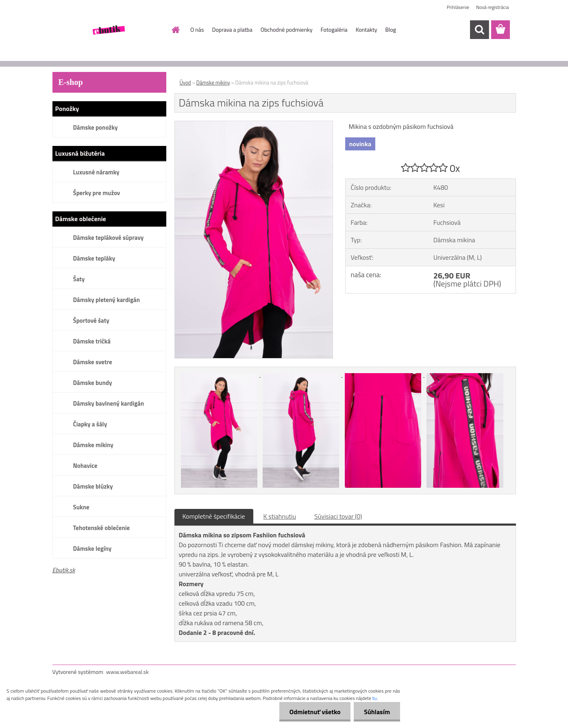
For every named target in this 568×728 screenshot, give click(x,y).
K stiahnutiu (280, 516)
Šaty (79, 279)
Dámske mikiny (93, 445)
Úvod (185, 83)
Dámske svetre (93, 362)
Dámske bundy (93, 383)
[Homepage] (175, 30)
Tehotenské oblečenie (102, 528)
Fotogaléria (334, 29)
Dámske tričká (92, 341)
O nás (197, 29)
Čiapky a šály (90, 424)
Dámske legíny (92, 549)
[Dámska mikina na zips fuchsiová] (254, 124)
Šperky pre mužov (97, 193)
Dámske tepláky (94, 258)
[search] (479, 30)
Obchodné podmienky (287, 29)
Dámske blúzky (93, 486)
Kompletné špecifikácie (214, 516)
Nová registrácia (493, 7)
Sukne (81, 507)
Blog (391, 29)
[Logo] (108, 30)
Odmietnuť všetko (315, 712)
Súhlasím (377, 712)
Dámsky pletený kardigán (107, 300)
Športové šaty (91, 321)
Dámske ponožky (96, 127)
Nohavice (85, 466)
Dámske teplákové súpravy (109, 238)
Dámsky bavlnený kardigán (109, 403)
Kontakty (367, 29)
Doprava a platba (232, 29)
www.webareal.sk (127, 672)
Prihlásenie (458, 7)
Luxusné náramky (96, 172)
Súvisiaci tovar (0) (338, 516)
